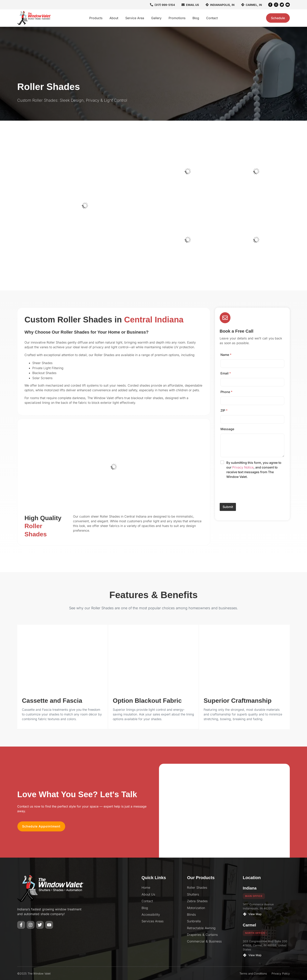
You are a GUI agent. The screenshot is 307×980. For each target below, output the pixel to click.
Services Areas (153, 921)
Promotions (177, 18)
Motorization (196, 908)
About (114, 18)
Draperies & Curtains (202, 934)
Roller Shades (197, 887)
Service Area (135, 18)
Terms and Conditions (253, 973)
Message (227, 429)
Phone (226, 392)
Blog (196, 18)
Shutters (193, 894)
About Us (148, 894)
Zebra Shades (197, 901)
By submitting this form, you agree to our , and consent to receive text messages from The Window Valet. (254, 470)
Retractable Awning (201, 928)
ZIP (224, 410)
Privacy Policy (281, 973)
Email (226, 373)
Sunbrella (194, 921)
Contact (212, 18)
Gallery (156, 18)
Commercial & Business (204, 941)
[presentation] (249, 500)
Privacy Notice (243, 467)
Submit (228, 507)
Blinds (191, 914)
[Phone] (252, 401)
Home (146, 887)
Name (226, 355)
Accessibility (151, 914)
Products (96, 18)
